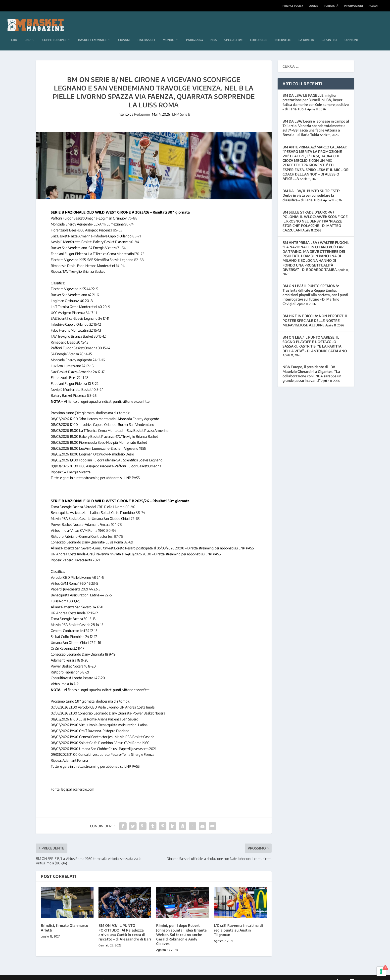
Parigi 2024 (195, 33)
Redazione (142, 108)
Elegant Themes (70, 974)
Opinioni (351, 33)
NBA (214, 33)
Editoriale (259, 33)
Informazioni (353, 6)
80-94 (111, 524)
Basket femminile (92, 33)
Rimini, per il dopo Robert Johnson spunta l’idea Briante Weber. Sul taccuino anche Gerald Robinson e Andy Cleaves (182, 928)
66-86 (130, 500)
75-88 (133, 211)
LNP (28, 33)
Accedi (373, 6)
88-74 (140, 506)
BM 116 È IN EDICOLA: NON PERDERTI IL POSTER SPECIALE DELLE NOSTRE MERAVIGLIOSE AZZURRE (315, 314)
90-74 (129, 217)
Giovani (124, 33)
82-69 (128, 535)
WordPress (115, 974)
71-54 (122, 241)
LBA (14, 33)
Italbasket (146, 33)
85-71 (137, 229)
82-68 (139, 253)
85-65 (118, 223)
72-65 (135, 512)
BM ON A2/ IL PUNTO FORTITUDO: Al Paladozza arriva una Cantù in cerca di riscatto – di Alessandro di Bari (125, 926)
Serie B (185, 108)
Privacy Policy (293, 6)
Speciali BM (233, 33)
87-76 (118, 530)
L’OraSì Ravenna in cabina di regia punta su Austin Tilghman (238, 923)
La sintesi (329, 33)
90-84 (134, 235)
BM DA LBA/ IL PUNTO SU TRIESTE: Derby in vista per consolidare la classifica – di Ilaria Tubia (311, 189)
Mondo (169, 33)
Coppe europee (54, 33)
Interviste (283, 33)
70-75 (140, 247)
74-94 (120, 259)
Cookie (313, 6)
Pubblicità (331, 6)
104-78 (116, 518)
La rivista (306, 33)
